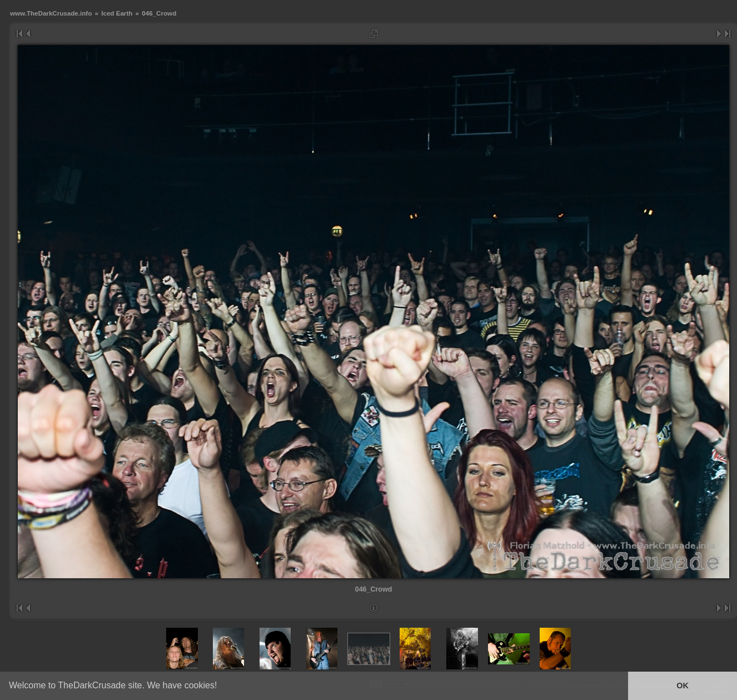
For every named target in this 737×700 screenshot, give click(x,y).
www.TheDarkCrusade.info (51, 13)
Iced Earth (117, 13)
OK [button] (683, 686)
